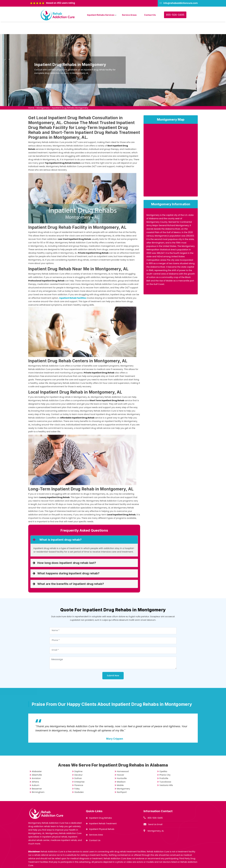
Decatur (78, 762)
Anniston (36, 766)
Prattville (164, 766)
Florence (79, 773)
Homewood (123, 759)
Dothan (78, 766)
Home (31, 95)
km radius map (171, 149)
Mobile (120, 773)
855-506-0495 (175, 15)
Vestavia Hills (166, 773)
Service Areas (129, 15)
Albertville (37, 762)
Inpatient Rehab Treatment (103, 811)
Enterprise (79, 769)
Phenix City (165, 762)
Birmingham (38, 780)
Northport (122, 780)
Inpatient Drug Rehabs (100, 806)
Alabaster (37, 759)
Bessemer (37, 776)
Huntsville (122, 766)
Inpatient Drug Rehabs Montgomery (70, 95)
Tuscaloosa (165, 769)
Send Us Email (155, 812)
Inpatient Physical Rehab (102, 817)
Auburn (36, 773)
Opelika (163, 759)
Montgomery (43, 95)
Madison (121, 769)
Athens (35, 769)
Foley (77, 776)
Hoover (120, 762)
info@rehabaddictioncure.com (181, 3)
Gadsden (79, 780)
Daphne (78, 759)
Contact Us (150, 15)
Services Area (96, 822)
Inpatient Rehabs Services (101, 15)
